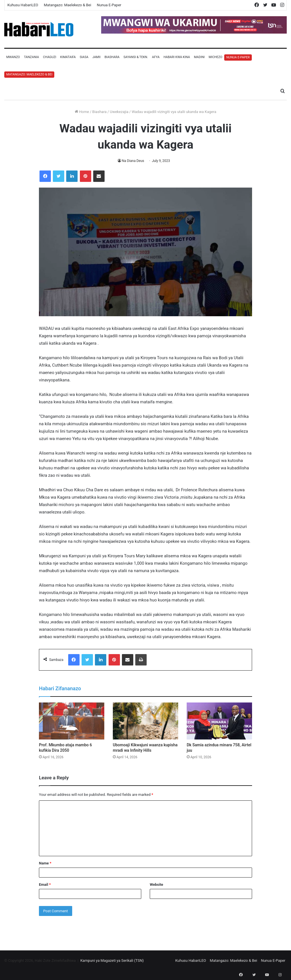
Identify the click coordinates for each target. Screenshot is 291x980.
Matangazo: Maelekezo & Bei (67, 5)
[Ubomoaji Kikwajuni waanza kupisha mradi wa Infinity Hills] (145, 721)
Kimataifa (68, 57)
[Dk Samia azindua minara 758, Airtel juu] (219, 721)
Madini (199, 57)
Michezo (215, 57)
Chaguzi (49, 57)
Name (45, 863)
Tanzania (31, 57)
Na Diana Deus (133, 161)
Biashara (112, 57)
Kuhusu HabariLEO (23, 5)
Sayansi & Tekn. (136, 57)
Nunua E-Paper (109, 5)
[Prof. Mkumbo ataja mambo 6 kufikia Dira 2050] (72, 721)
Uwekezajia (119, 112)
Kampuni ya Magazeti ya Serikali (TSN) (112, 961)
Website (156, 885)
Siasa (84, 57)
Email (45, 885)
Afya (156, 57)
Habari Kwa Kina (177, 57)
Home (82, 112)
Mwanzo (13, 57)
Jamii (96, 57)
